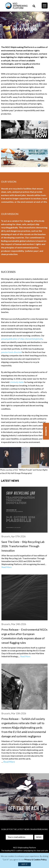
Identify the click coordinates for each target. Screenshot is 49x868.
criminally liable (17, 382)
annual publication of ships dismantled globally (22, 339)
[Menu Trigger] (45, 6)
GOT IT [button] (24, 864)
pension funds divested (11, 352)
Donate (46, 431)
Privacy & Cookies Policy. (36, 860)
